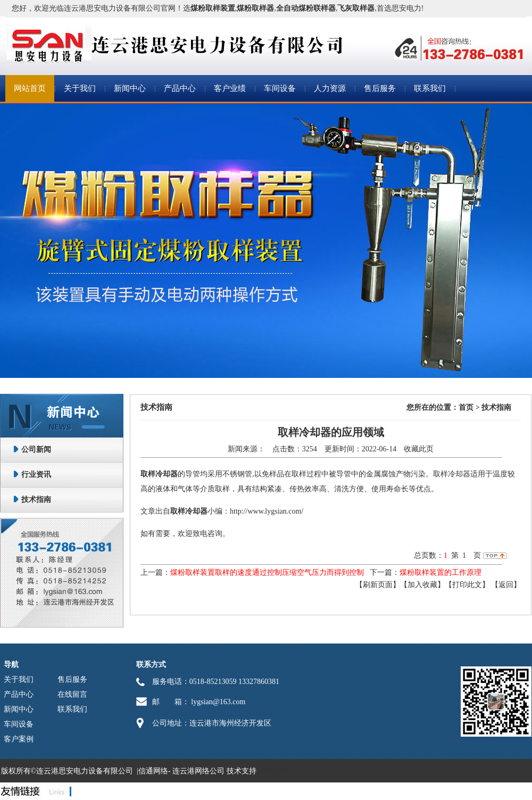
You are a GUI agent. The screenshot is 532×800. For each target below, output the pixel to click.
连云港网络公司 (198, 771)
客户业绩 (230, 88)
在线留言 (72, 694)
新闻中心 (130, 88)
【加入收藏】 (422, 585)
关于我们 (80, 88)
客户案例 (19, 739)
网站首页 (30, 88)
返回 (506, 585)
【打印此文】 (467, 585)
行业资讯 (36, 475)
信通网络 (153, 771)
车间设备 (280, 88)
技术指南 (36, 500)
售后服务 (380, 88)
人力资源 (330, 88)
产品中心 (180, 88)
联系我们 (430, 88)
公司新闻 (36, 450)
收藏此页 (419, 449)
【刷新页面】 (378, 585)
